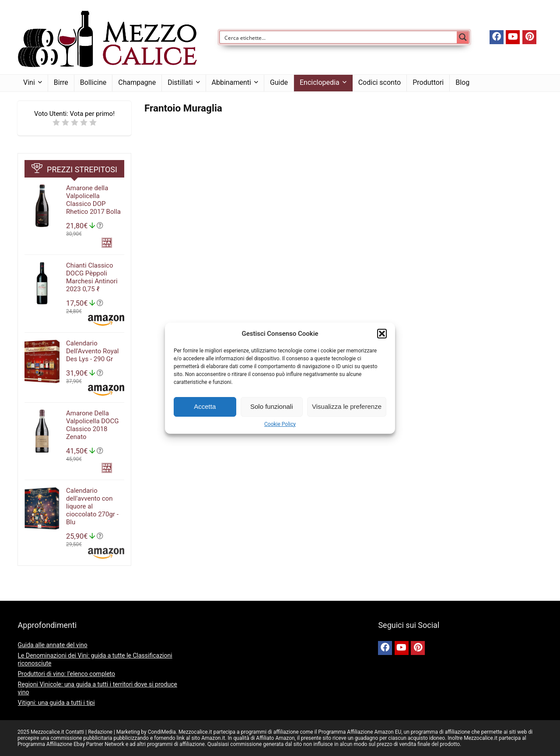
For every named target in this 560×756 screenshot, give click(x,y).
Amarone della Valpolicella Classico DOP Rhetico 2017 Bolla (93, 200)
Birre (61, 82)
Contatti (75, 732)
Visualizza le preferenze (347, 406)
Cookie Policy (280, 424)
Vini (29, 82)
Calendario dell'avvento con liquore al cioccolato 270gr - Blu (92, 506)
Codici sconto (380, 82)
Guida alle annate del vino (53, 645)
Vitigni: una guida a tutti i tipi (56, 703)
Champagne (137, 82)
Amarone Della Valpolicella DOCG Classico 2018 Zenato (92, 425)
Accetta (205, 406)
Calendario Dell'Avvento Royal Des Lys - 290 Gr (92, 351)
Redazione (100, 732)
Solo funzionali (272, 406)
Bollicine (93, 82)
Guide (279, 82)
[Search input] (339, 37)
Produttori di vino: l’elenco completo (66, 674)
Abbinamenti (231, 82)
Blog (462, 82)
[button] (382, 334)
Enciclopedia (320, 82)
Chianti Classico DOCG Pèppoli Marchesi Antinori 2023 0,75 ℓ (92, 277)
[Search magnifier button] (463, 37)
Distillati (180, 82)
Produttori (428, 82)
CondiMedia (162, 732)
